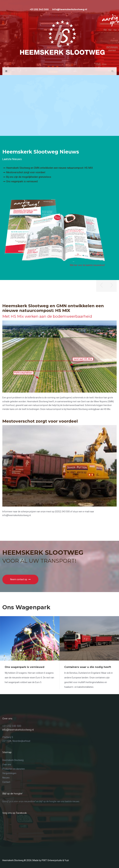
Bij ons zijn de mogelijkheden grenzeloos (29, 177)
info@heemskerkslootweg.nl (18, 730)
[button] (101, 286)
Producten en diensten (14, 769)
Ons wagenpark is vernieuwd (22, 181)
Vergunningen (9, 773)
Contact (6, 782)
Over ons (7, 765)
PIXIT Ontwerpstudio (52, 860)
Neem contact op (20, 579)
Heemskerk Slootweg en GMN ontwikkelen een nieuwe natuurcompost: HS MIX (49, 168)
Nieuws (6, 778)
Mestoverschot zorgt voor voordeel (26, 172)
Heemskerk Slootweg (13, 760)
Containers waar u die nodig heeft (88, 667)
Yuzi (67, 860)
